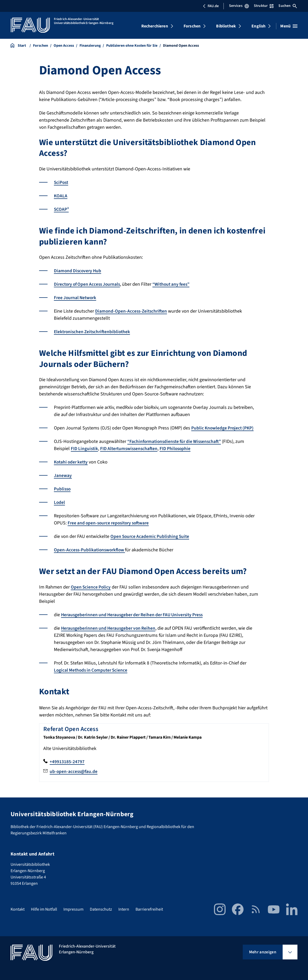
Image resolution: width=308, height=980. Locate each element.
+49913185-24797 (67, 762)
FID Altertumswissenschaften (131, 449)
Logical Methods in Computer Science (92, 670)
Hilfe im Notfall (44, 909)
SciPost (62, 182)
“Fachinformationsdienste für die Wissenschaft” (177, 441)
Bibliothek (226, 26)
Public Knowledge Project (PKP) (224, 428)
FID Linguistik (85, 449)
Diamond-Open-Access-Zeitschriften (132, 311)
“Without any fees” (176, 284)
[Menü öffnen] (289, 26)
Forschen (192, 26)
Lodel (60, 502)
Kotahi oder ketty (72, 462)
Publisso (63, 489)
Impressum (73, 909)
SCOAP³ (62, 209)
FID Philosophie (179, 449)
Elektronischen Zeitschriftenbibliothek (94, 332)
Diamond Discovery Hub (78, 271)
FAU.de (211, 6)
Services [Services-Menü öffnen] (239, 6)
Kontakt (18, 909)
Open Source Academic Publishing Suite (151, 536)
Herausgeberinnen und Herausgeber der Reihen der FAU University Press (135, 615)
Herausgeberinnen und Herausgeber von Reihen (110, 628)
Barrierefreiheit (149, 909)
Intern (124, 909)
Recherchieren (155, 26)
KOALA (61, 196)
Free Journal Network (76, 298)
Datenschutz (101, 909)
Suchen (288, 6)
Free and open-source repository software (111, 523)
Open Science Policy (91, 587)
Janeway (63, 475)
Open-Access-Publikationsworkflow (91, 550)
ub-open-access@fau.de (74, 771)
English (258, 26)
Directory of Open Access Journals (89, 284)
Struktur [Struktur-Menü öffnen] (264, 6)
